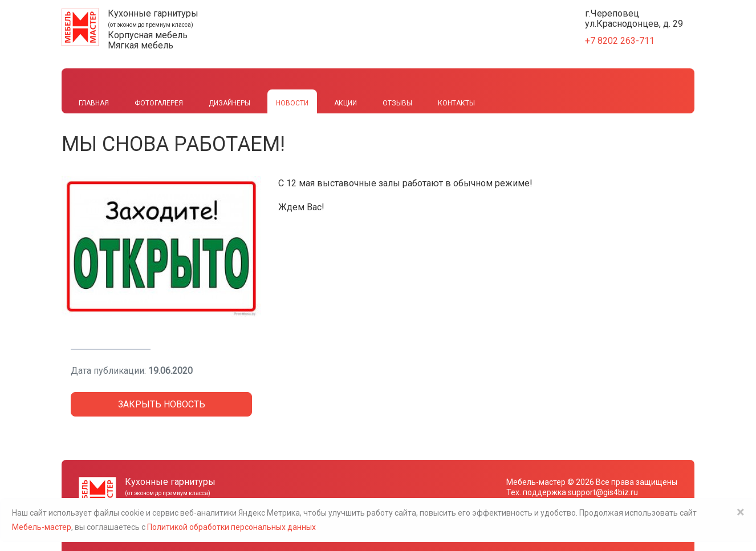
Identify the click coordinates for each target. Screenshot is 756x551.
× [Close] (740, 512)
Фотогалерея (159, 103)
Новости (292, 103)
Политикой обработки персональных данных (231, 527)
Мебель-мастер (536, 482)
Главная (94, 103)
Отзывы (397, 103)
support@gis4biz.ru (603, 492)
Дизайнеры (229, 103)
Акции (346, 103)
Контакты (456, 103)
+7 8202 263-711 (620, 41)
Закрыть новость (162, 404)
